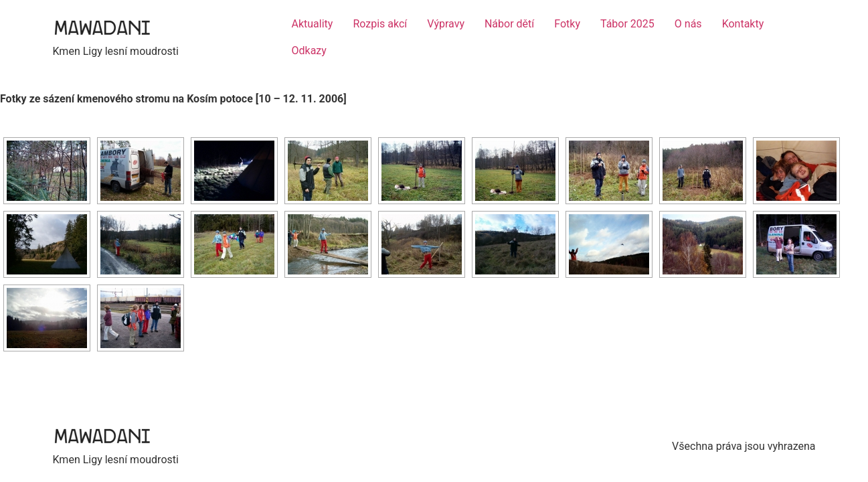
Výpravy (446, 24)
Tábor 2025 (627, 24)
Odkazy (309, 51)
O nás (688, 24)
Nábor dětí (509, 24)
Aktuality (313, 24)
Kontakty (743, 24)
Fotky (567, 24)
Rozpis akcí (380, 24)
